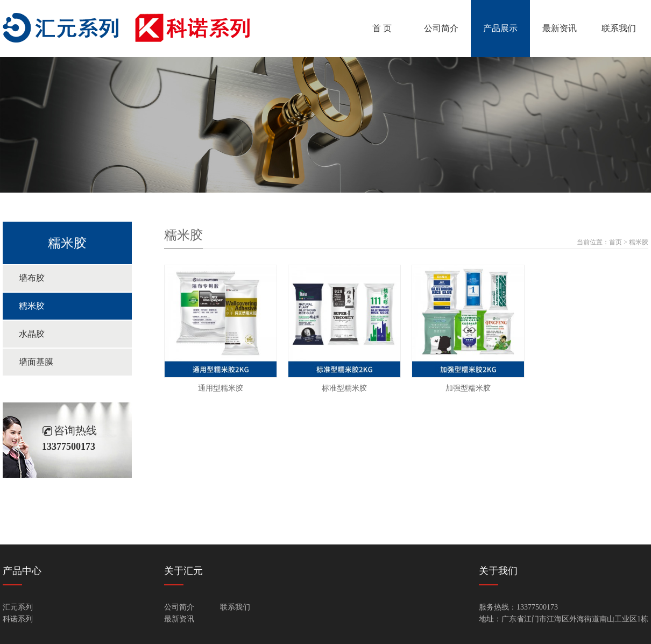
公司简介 (441, 28)
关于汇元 (183, 571)
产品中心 (22, 571)
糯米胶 (32, 306)
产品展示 (500, 28)
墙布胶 (32, 278)
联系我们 (619, 28)
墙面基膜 (36, 362)
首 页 (382, 28)
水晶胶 (32, 334)
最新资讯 (560, 28)
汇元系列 (18, 607)
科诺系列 (18, 619)
